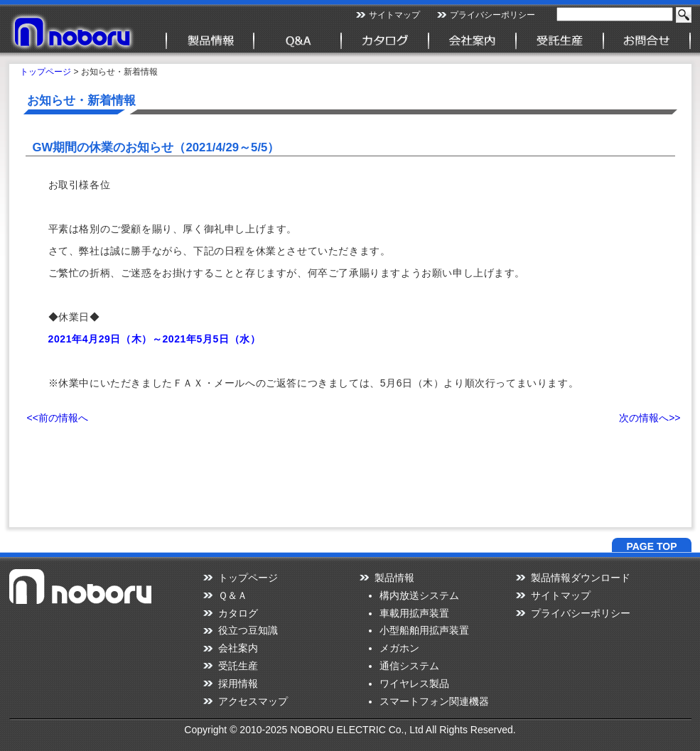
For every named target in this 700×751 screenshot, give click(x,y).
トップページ (45, 72)
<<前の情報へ (58, 418)
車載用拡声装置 (414, 613)
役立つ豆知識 (248, 630)
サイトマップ (394, 15)
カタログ (238, 613)
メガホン (399, 648)
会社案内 (238, 648)
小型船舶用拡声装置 (424, 630)
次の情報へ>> (650, 418)
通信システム (409, 666)
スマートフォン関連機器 (434, 701)
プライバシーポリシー (492, 15)
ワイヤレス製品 (414, 684)
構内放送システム (419, 595)
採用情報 (238, 684)
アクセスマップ (253, 701)
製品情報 (394, 578)
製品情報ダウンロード (581, 578)
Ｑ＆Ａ (233, 595)
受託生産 (238, 666)
